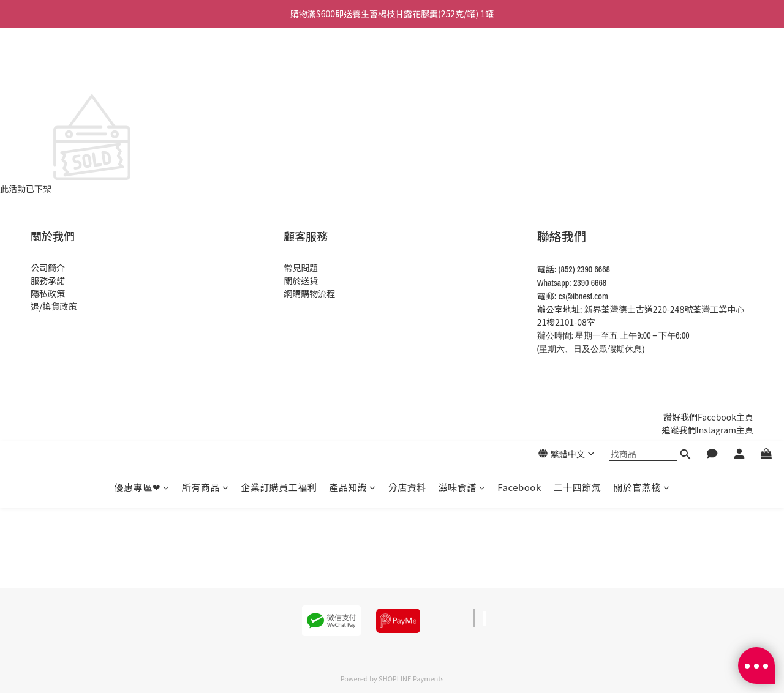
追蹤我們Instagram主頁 (708, 430)
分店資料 (407, 74)
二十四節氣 (578, 74)
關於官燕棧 (641, 74)
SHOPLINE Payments (411, 678)
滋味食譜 (462, 74)
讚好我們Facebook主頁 (708, 417)
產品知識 (352, 74)
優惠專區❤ (142, 74)
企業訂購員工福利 (279, 74)
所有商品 (205, 74)
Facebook (519, 74)
